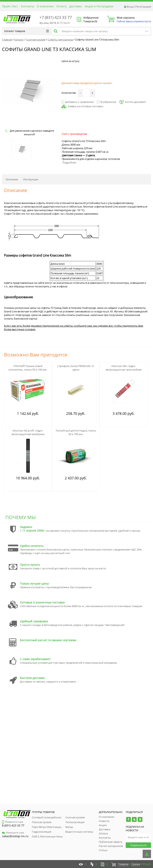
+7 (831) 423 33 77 (56, 17)
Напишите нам (13, 833)
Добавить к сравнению (78, 102)
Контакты (27, 6)
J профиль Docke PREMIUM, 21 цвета (76, 368)
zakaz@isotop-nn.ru (15, 836)
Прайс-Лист (10, 6)
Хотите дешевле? (133, 102)
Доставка (76, 6)
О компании (45, 6)
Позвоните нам (13, 822)
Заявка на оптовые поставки (85, 106)
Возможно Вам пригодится (36, 355)
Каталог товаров (27, 31)
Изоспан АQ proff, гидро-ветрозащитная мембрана (28, 432)
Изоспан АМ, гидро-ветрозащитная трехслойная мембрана (124, 370)
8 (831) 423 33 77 (13, 825)
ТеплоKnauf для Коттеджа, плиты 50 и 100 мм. (76, 432)
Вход (130, 7)
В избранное (106, 102)
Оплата (61, 6)
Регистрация (143, 7)
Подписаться (138, 845)
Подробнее (69, 162)
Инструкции (31, 179)
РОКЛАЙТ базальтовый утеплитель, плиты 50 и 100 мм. (28, 368)
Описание (12, 179)
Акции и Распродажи (99, 6)
